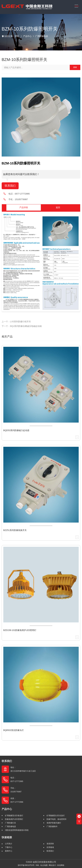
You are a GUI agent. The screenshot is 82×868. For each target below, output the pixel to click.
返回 (58, 207)
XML (37, 865)
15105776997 (21, 199)
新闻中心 (9, 851)
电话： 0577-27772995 (17, 780)
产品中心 (27, 36)
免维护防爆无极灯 (54, 823)
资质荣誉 (50, 844)
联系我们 (10, 186)
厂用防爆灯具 (10, 823)
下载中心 (9, 847)
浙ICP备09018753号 (26, 865)
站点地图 (44, 865)
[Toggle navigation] (77, 6)
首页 (17, 36)
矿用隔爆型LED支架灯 (56, 816)
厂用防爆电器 (42, 36)
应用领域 (50, 847)
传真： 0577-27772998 (17, 800)
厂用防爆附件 (52, 827)
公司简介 (9, 844)
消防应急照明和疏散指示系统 (17, 830)
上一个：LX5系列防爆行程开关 (16, 322)
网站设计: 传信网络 (57, 865)
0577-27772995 (22, 194)
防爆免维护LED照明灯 (14, 819)
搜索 (75, 67)
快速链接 (7, 837)
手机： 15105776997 (16, 790)
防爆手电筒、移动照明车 (57, 819)
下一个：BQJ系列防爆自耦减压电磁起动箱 (22, 326)
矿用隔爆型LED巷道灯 (14, 816)
